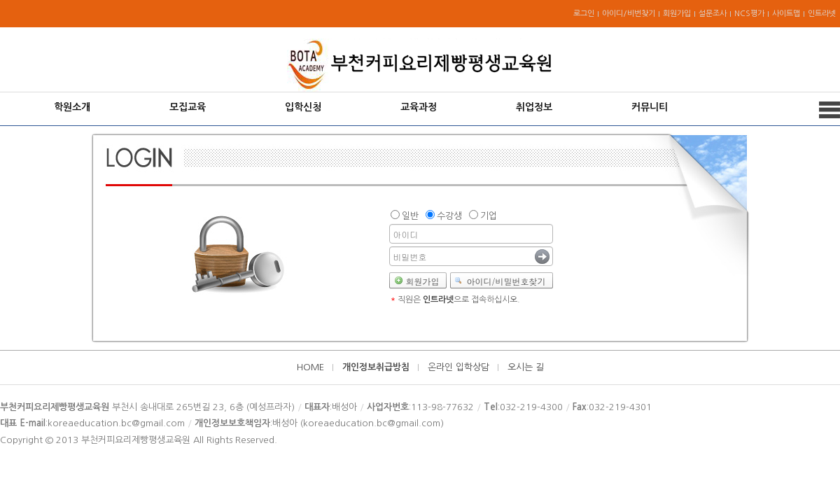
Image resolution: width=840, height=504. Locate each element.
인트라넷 (822, 14)
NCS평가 (749, 14)
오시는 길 (526, 367)
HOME (310, 367)
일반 (410, 216)
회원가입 (677, 14)
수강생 (449, 216)
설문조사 (713, 14)
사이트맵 (786, 14)
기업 (489, 216)
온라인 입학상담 (458, 367)
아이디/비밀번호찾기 (506, 281)
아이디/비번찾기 (629, 14)
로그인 (584, 14)
